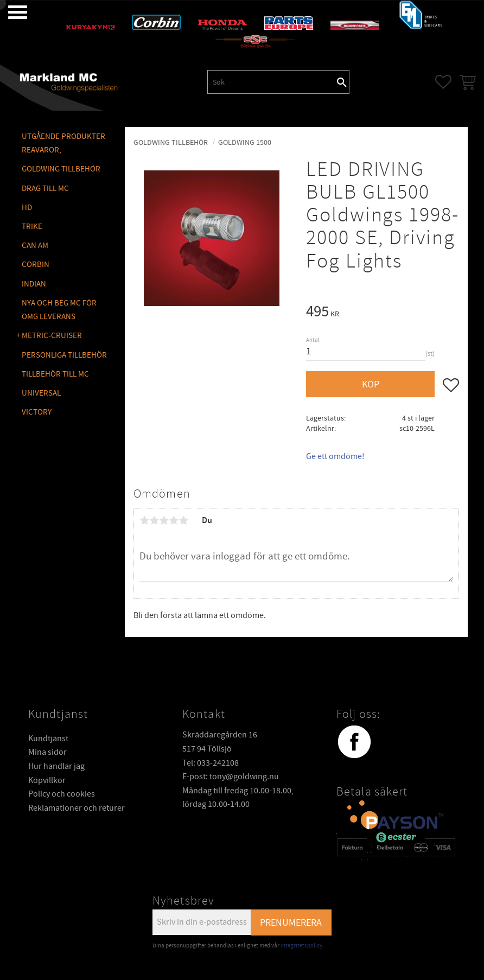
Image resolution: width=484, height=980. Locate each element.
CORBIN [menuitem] (36, 265)
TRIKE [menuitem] (32, 227)
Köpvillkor (47, 780)
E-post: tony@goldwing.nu (231, 777)
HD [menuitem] (27, 208)
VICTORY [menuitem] (37, 412)
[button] (9, 12)
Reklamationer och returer (77, 808)
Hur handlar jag (56, 766)
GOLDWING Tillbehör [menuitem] (61, 169)
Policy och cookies (62, 794)
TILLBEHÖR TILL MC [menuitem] (55, 374)
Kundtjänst (48, 739)
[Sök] (342, 82)
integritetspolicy (301, 946)
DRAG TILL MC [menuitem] (45, 189)
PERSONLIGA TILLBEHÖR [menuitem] (64, 355)
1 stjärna (144, 520)
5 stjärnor (183, 520)
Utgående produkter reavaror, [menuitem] (63, 144)
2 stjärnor (154, 520)
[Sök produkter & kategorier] (271, 82)
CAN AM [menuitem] (35, 246)
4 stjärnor (174, 520)
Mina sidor (47, 752)
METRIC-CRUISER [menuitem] (52, 336)
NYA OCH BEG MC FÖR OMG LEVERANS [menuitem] (59, 310)
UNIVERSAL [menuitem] (41, 393)
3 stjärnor (164, 520)
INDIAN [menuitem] (34, 284)
